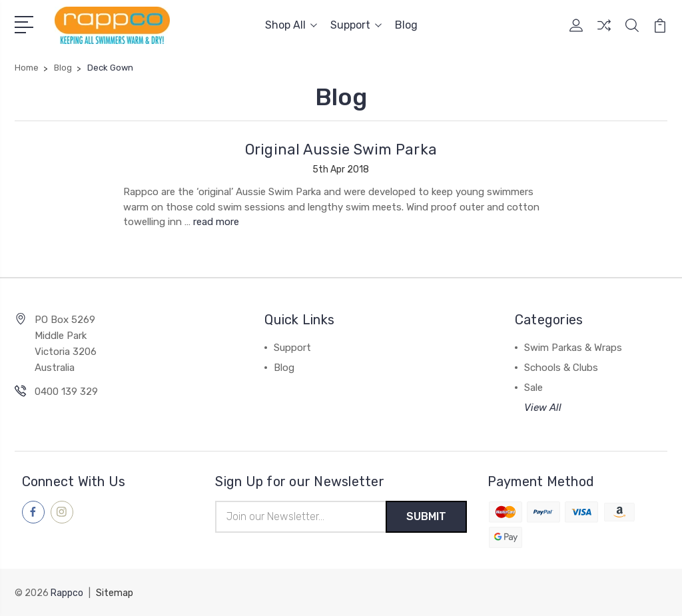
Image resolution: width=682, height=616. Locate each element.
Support (356, 25)
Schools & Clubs (561, 367)
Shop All (291, 25)
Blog (406, 25)
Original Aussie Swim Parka (341, 150)
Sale (533, 387)
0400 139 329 (66, 391)
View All (543, 407)
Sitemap (115, 593)
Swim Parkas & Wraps (573, 347)
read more (216, 221)
